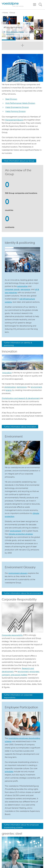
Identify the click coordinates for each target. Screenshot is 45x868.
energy (9, 390)
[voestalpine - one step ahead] (13, 4)
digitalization (10, 387)
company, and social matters (14, 675)
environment (36, 387)
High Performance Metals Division (20, 103)
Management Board (14, 120)
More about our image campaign (15, 33)
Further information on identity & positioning (18, 344)
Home (5, 13)
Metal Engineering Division (17, 107)
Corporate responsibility (12, 635)
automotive (22, 286)
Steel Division (11, 99)
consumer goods (12, 289)
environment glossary (18, 573)
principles (9, 771)
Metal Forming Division (15, 111)
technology (22, 387)
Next (41, 28)
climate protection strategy (21, 534)
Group (13, 13)
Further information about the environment (22, 593)
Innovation (7, 373)
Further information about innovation (20, 427)
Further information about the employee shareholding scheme (21, 826)
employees (34, 671)
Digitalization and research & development (21, 398)
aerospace (25, 289)
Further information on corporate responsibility (18, 696)
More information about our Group (19, 161)
